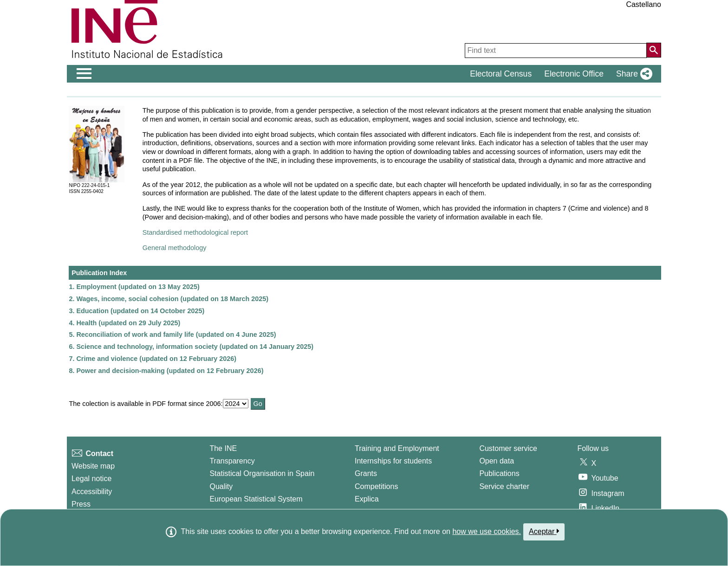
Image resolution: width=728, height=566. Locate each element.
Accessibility (92, 492)
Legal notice (91, 479)
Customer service (508, 448)
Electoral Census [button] (501, 74)
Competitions (376, 486)
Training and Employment (397, 448)
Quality (221, 486)
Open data (497, 461)
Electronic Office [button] (574, 74)
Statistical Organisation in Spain (262, 473)
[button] (632, 74)
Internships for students (393, 461)
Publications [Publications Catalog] (499, 473)
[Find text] (556, 51)
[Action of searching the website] (654, 50)
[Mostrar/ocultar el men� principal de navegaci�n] (84, 74)
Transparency (232, 461)
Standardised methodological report (195, 232)
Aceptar (544, 531)
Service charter (504, 486)
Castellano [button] (643, 4)
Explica (367, 499)
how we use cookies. (487, 531)
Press (81, 504)
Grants (366, 473)
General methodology (175, 248)
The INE (223, 448)
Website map (93, 466)
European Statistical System (256, 499)
